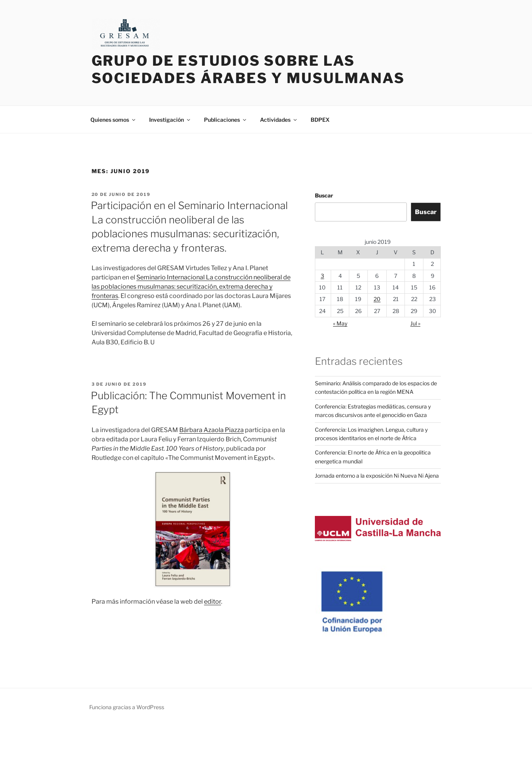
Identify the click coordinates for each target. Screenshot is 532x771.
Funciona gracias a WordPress (127, 707)
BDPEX (320, 120)
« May (340, 323)
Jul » (415, 323)
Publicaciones (226, 120)
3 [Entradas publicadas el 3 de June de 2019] (322, 276)
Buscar (324, 195)
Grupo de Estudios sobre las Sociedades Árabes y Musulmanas (248, 69)
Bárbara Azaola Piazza (212, 430)
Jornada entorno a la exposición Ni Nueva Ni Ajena (377, 476)
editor (212, 602)
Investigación (170, 120)
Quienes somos (113, 120)
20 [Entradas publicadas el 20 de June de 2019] (377, 299)
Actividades (279, 120)
